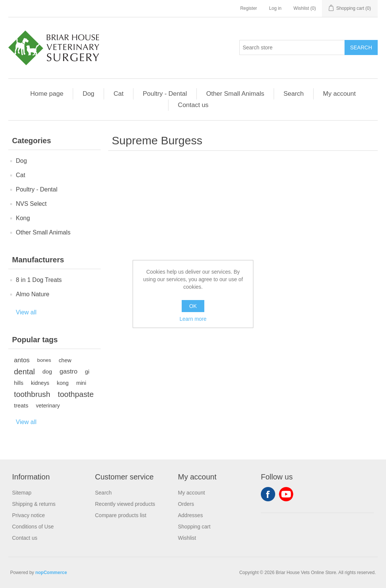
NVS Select (31, 204)
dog (47, 371)
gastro (68, 371)
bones (44, 360)
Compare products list (121, 515)
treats (21, 405)
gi (87, 371)
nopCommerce (51, 573)
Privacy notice (28, 515)
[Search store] (292, 47)
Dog (88, 94)
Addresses (190, 515)
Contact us (193, 105)
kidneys (40, 383)
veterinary (48, 406)
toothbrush (32, 394)
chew (65, 360)
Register (249, 8)
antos (22, 360)
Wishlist (187, 538)
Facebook (268, 494)
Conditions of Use (33, 527)
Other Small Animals (235, 94)
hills (19, 383)
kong (63, 383)
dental (25, 372)
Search (294, 94)
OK (193, 306)
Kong (23, 218)
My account (339, 94)
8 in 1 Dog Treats (39, 280)
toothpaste (76, 394)
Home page (47, 94)
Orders (186, 504)
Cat (118, 94)
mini (81, 383)
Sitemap (22, 493)
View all (26, 312)
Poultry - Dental (165, 94)
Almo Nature (33, 294)
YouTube (286, 494)
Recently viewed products (125, 504)
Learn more (193, 319)
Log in (275, 8)
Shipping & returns (34, 504)
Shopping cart (194, 527)
